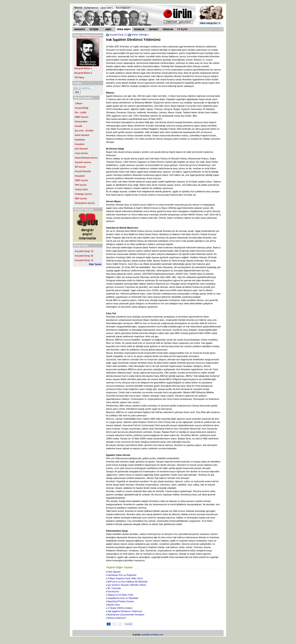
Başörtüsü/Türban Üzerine (121, 601)
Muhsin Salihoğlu (140, 35)
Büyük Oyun (114, 605)
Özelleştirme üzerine (85, 203)
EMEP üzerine (82, 117)
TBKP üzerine (82, 180)
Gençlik (79, 126)
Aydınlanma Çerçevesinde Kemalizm (126, 615)
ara (77, 92)
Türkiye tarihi (81, 190)
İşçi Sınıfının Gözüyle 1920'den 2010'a (127, 585)
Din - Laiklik (81, 113)
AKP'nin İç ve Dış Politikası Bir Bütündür (127, 582)
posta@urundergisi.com (153, 635)
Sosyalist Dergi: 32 (84, 256)
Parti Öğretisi (114, 572)
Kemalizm (80, 144)
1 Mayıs (79, 103)
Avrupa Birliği (82, 108)
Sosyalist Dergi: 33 (84, 251)
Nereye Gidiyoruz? (117, 618)
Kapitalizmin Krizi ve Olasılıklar (123, 598)
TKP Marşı (79, 78)
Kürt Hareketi (81, 149)
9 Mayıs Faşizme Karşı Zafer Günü (125, 578)
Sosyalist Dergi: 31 (84, 260)
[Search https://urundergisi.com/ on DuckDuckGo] (84, 88)
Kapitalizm (80, 140)
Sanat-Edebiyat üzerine (86, 158)
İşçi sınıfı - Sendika (84, 131)
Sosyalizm (80, 176)
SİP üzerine (80, 167)
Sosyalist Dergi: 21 (118, 35)
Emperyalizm (81, 122)
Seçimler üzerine (83, 162)
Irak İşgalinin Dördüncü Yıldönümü (125, 611)
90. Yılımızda (114, 588)
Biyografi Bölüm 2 (83, 73)
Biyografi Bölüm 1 (83, 68)
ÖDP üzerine (81, 199)
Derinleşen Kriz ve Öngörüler (122, 575)
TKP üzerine (81, 185)
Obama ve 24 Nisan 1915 (120, 595)
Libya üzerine (81, 153)
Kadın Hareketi (82, 135)
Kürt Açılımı (113, 591)
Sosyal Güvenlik (83, 171)
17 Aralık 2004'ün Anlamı (120, 608)
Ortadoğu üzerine (83, 194)
